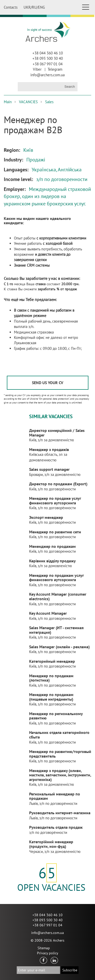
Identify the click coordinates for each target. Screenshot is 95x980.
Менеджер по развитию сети (55, 532)
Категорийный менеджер (52, 661)
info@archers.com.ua (48, 75)
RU (34, 7)
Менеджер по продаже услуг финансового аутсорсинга (55, 501)
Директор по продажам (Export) (58, 484)
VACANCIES (28, 102)
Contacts (11, 7)
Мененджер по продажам (52, 546)
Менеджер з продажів (49, 449)
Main (8, 102)
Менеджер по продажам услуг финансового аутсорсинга (56, 578)
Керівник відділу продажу (52, 561)
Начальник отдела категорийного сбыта (59, 735)
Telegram (55, 69)
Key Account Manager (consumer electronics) (58, 596)
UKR (27, 7)
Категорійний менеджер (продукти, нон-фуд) (51, 844)
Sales (49, 102)
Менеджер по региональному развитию (56, 716)
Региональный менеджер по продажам (55, 796)
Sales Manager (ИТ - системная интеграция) (56, 630)
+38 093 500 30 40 (48, 58)
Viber (37, 69)
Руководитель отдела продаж (56, 827)
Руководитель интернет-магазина (60, 813)
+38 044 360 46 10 (48, 53)
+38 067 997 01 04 (48, 64)
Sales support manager (49, 469)
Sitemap (44, 948)
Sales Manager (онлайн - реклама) (59, 647)
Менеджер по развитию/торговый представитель (60, 754)
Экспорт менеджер (46, 517)
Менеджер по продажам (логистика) (51, 678)
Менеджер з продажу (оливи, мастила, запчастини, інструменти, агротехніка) (60, 775)
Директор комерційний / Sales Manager (57, 433)
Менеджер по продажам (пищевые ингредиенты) (51, 697)
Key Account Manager (48, 613)
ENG (41, 7)
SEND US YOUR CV (48, 383)
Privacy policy (48, 953)
